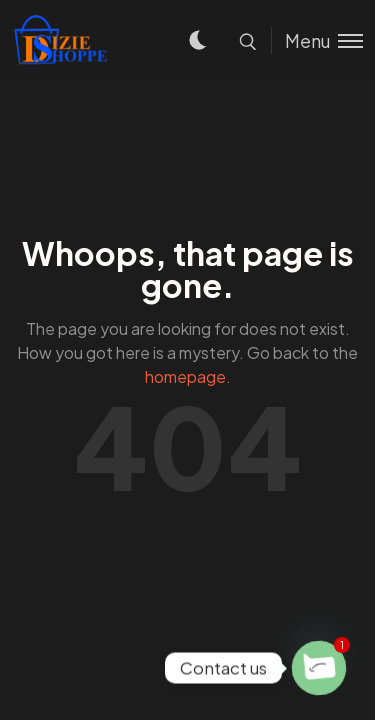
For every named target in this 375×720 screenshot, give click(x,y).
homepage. (188, 376)
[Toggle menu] (317, 40)
